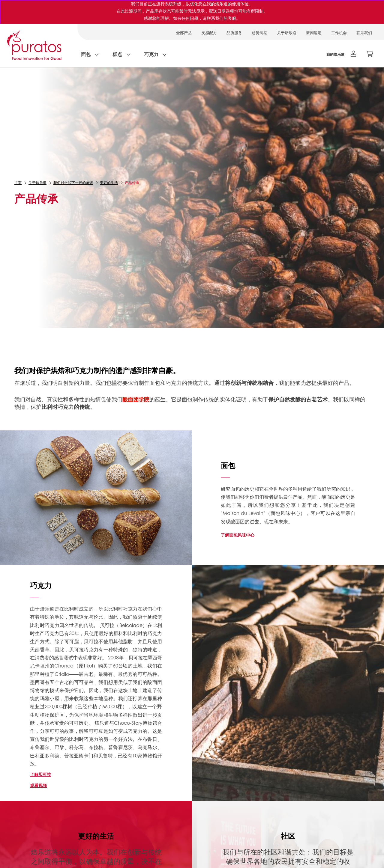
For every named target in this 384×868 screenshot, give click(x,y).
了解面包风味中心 (238, 535)
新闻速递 (314, 33)
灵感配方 (209, 33)
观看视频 (38, 785)
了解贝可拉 (40, 774)
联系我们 (364, 33)
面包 (86, 54)
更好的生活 (109, 183)
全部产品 (184, 33)
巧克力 (151, 54)
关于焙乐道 (287, 33)
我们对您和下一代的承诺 (73, 183)
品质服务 (234, 33)
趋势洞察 (259, 33)
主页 (18, 183)
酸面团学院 (136, 399)
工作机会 (339, 33)
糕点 (117, 54)
